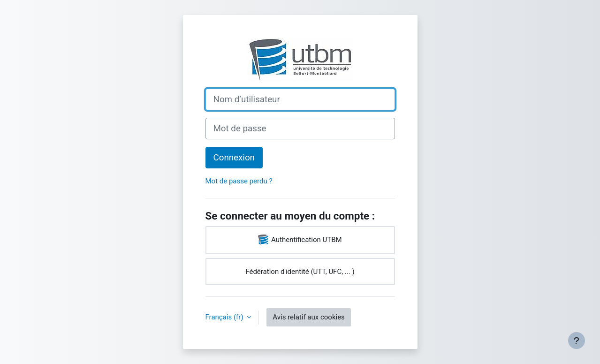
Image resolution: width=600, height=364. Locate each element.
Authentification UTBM (300, 240)
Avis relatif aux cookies (309, 317)
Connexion (234, 158)
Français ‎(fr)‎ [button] (225, 317)
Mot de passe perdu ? (239, 181)
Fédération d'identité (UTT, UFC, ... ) (300, 272)
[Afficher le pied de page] (577, 341)
